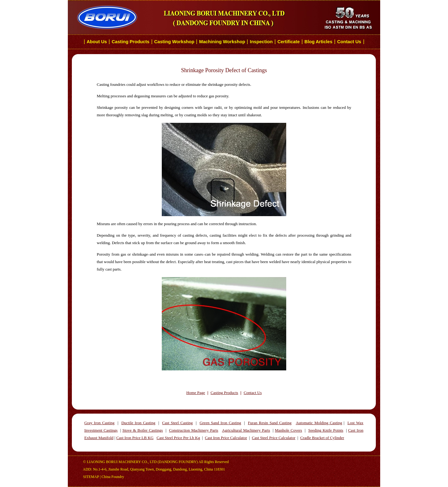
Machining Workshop (222, 42)
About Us (97, 42)
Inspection (261, 42)
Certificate (289, 42)
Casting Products (131, 42)
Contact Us (350, 42)
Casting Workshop (174, 42)
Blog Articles (319, 42)
